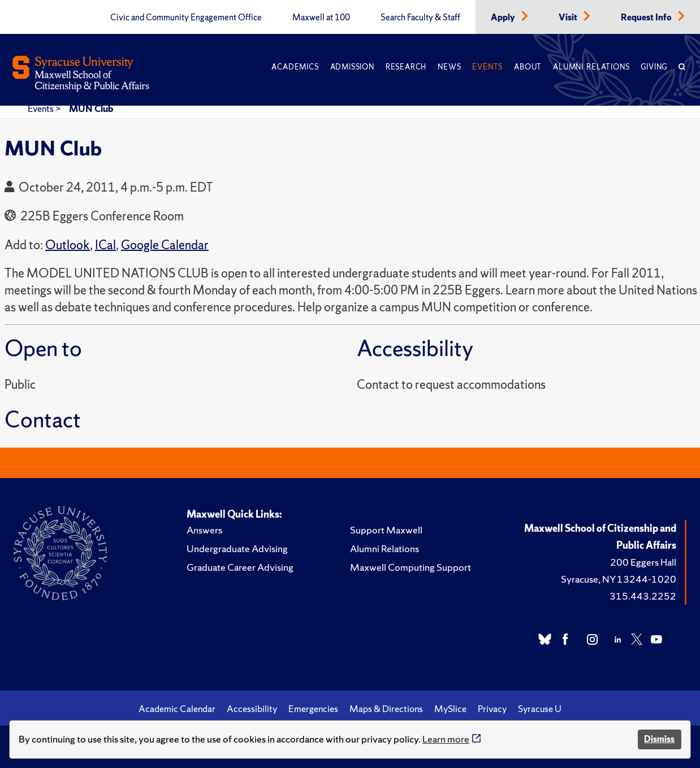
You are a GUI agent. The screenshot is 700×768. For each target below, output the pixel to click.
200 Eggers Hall (643, 562)
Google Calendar (165, 245)
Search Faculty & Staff (420, 18)
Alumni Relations (591, 67)
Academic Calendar (177, 709)
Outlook (68, 245)
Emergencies (313, 709)
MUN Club (91, 109)
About (528, 67)
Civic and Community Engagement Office (186, 18)
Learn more (446, 739)
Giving (654, 67)
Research (406, 67)
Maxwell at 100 (321, 18)
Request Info (647, 18)
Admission (352, 67)
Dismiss (659, 739)
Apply (504, 18)
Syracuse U (540, 709)
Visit (569, 18)
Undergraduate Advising (237, 548)
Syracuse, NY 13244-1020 (619, 579)
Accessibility (252, 709)
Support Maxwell (386, 530)
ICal (105, 245)
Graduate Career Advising (240, 567)
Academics (295, 67)
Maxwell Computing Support (411, 567)
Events (487, 67)
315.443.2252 (643, 596)
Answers (204, 530)
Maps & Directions (386, 709)
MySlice (450, 709)
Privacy (492, 709)
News (449, 67)
